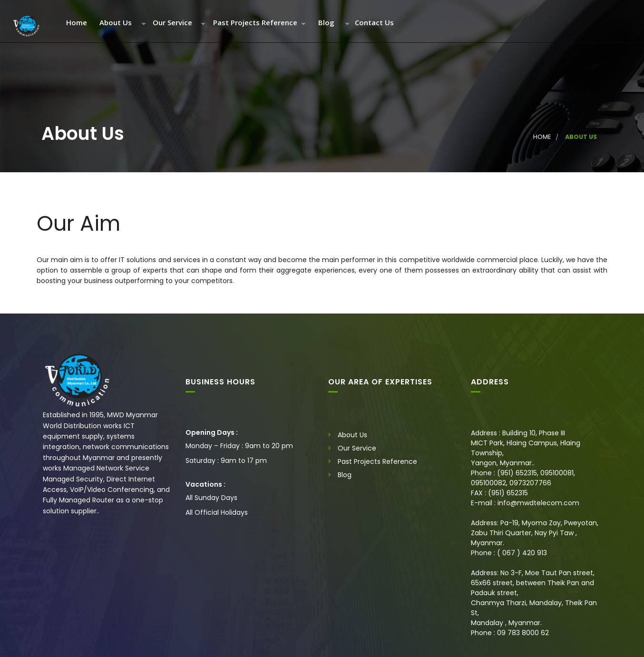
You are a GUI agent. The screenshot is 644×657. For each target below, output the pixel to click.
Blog (326, 23)
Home (77, 23)
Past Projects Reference (255, 23)
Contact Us (374, 23)
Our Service (172, 23)
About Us (116, 23)
